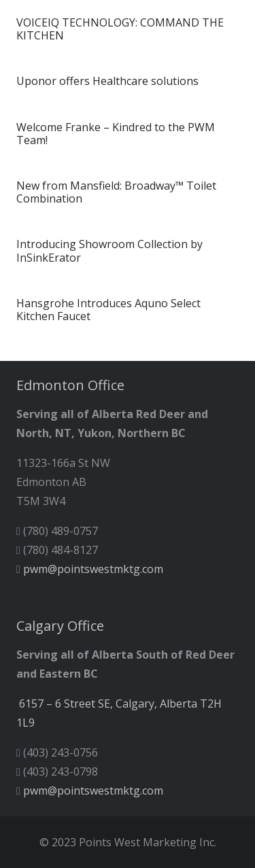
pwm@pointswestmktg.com (93, 569)
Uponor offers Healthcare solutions (107, 81)
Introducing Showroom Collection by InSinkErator (109, 250)
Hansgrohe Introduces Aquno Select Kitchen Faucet (108, 310)
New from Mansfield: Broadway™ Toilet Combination (116, 192)
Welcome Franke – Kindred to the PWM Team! (116, 134)
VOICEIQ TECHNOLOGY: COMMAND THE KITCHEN (120, 29)
